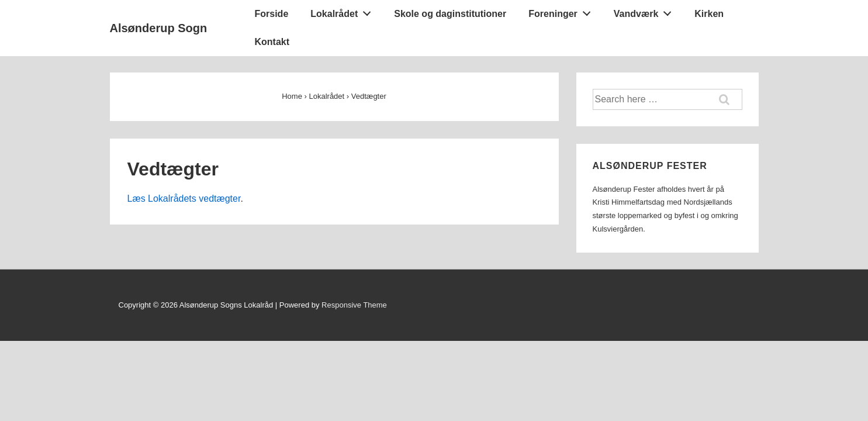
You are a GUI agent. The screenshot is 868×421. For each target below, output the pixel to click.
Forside (272, 14)
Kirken (709, 14)
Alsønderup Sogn (159, 28)
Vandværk (646, 11)
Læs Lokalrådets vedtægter (184, 199)
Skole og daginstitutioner (450, 14)
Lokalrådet (344, 11)
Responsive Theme (354, 305)
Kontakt (272, 42)
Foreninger (563, 11)
